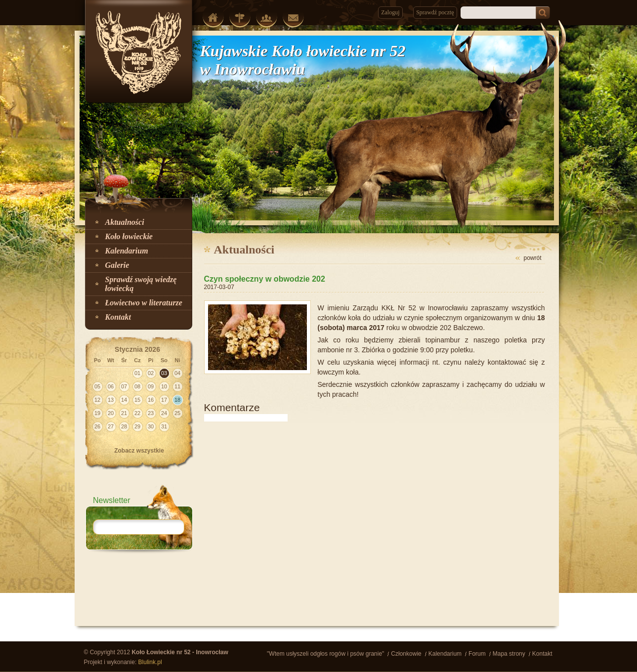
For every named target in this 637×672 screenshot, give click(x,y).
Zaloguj (390, 12)
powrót (532, 258)
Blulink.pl (150, 662)
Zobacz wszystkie (139, 451)
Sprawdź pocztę (435, 12)
